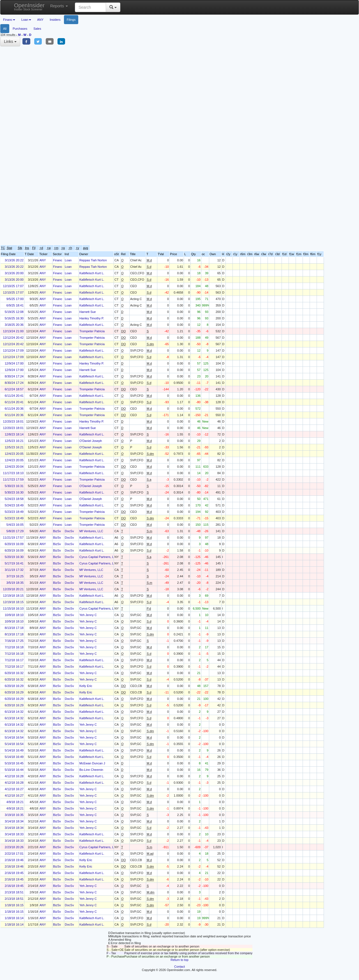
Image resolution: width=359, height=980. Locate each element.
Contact (179, 967)
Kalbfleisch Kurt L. (92, 273)
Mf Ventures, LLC (91, 531)
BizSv (57, 531)
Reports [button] (59, 6)
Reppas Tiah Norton (93, 260)
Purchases (20, 29)
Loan (68, 260)
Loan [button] (26, 20)
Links (10, 41)
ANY (41, 20)
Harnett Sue (88, 312)
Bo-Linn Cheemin (91, 770)
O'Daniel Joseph (91, 441)
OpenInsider (29, 7)
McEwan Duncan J (92, 763)
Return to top (179, 960)
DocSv (69, 531)
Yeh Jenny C (88, 615)
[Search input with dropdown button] (90, 7)
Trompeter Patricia (92, 331)
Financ (58, 260)
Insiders (55, 20)
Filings (71, 20)
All (5, 29)
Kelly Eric (86, 686)
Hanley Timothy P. (92, 318)
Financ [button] (9, 20)
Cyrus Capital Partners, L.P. (98, 557)
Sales (37, 29)
